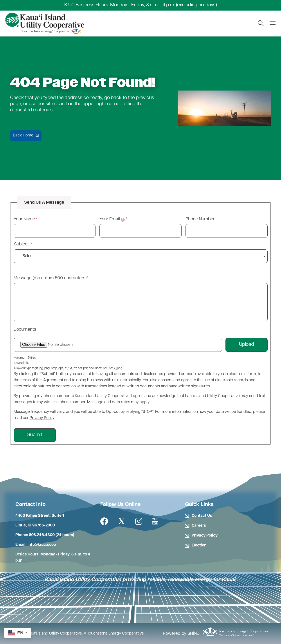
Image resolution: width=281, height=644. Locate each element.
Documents (25, 330)
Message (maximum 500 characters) (50, 278)
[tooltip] (123, 220)
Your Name (24, 219)
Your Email (112, 219)
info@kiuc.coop (42, 545)
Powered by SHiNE (181, 634)
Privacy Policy (42, 418)
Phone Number (200, 219)
